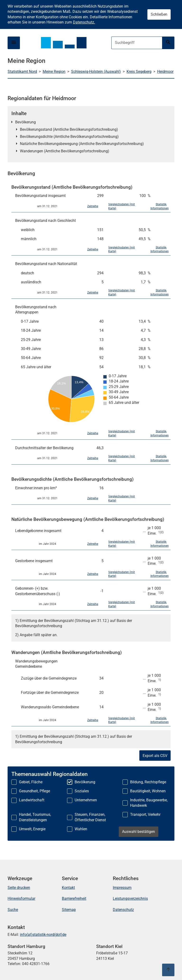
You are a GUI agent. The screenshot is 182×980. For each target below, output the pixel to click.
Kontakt (68, 888)
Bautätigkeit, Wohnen (148, 791)
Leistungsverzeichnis (130, 898)
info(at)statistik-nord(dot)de (43, 935)
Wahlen (81, 829)
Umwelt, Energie (32, 829)
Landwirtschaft (32, 800)
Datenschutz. (84, 22)
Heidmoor (165, 72)
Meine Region (54, 72)
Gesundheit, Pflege (34, 791)
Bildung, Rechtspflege (148, 782)
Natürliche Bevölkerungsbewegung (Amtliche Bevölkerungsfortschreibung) (82, 144)
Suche (13, 910)
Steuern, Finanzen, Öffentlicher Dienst (90, 817)
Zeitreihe (93, 206)
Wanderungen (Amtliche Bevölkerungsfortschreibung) (65, 151)
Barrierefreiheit (74, 898)
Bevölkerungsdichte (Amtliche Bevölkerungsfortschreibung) (69, 137)
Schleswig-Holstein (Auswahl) (96, 72)
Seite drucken (19, 888)
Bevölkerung (25, 122)
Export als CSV (155, 756)
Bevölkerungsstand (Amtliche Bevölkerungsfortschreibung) (69, 129)
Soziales (82, 791)
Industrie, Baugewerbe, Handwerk (149, 803)
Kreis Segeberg (139, 72)
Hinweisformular (21, 898)
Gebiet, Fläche (31, 782)
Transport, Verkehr (145, 814)
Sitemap (69, 910)
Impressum (122, 888)
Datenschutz (123, 910)
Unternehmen (86, 800)
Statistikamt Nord (22, 72)
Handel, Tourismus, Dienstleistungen (35, 817)
